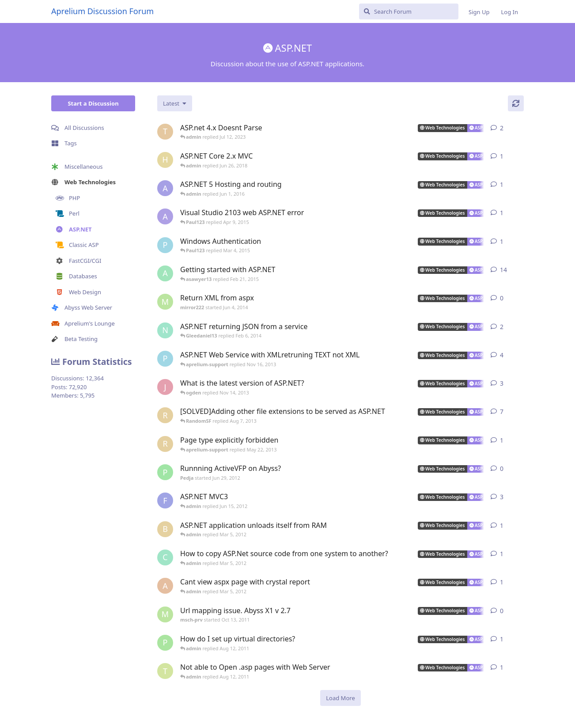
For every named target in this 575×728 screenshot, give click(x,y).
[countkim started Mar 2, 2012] (165, 557)
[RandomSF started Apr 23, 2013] (165, 415)
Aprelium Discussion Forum (102, 11)
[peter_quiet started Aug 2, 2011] (165, 643)
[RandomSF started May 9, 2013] (165, 444)
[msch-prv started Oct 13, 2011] (165, 614)
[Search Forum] (409, 11)
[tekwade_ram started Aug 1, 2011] (165, 671)
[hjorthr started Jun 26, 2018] (165, 160)
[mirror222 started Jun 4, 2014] (165, 302)
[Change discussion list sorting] (175, 103)
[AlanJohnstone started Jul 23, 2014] (165, 216)
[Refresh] (516, 103)
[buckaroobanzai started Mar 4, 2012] (165, 529)
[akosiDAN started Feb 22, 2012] (165, 586)
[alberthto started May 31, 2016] (165, 188)
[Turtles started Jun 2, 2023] (165, 132)
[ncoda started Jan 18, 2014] (165, 330)
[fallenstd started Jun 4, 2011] (165, 501)
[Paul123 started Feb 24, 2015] (165, 245)
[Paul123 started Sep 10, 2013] (165, 359)
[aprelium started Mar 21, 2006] (165, 273)
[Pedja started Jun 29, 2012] (165, 472)
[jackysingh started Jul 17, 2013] (165, 387)
